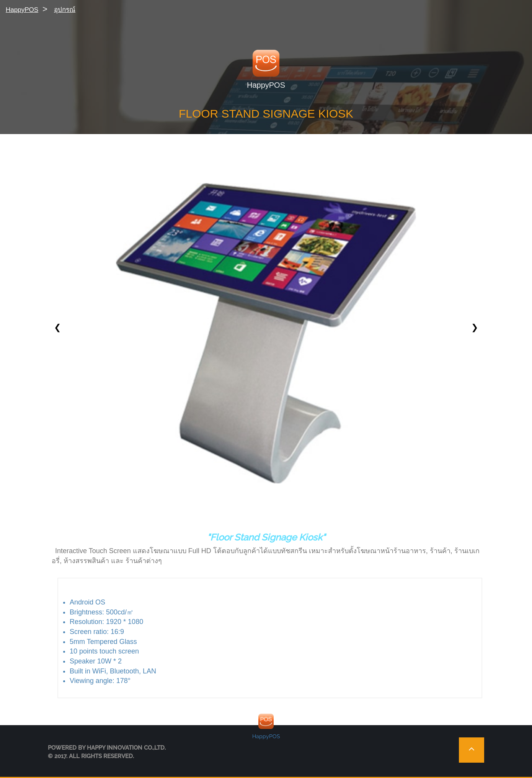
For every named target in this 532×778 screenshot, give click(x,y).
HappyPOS (22, 10)
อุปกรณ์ (65, 10)
